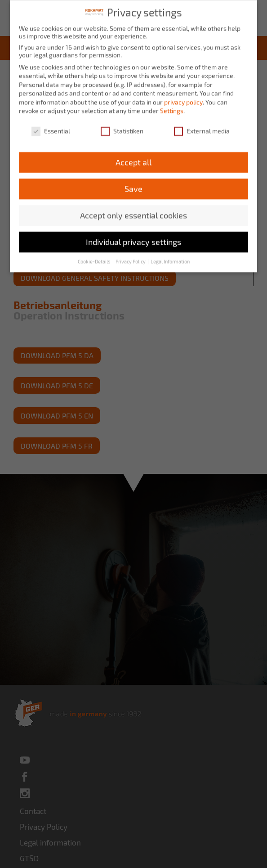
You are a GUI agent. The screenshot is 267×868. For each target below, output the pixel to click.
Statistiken (122, 124)
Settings (172, 104)
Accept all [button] (133, 155)
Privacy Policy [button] (131, 255)
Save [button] (133, 182)
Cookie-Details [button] (95, 255)
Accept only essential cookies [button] (133, 209)
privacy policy (183, 95)
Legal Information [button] (170, 255)
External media (202, 124)
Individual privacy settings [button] (133, 235)
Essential (51, 124)
